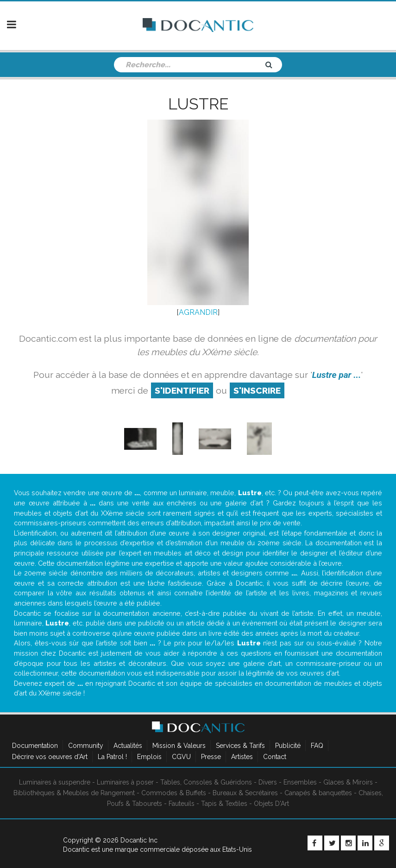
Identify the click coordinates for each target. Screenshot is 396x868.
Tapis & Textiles (224, 804)
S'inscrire (257, 390)
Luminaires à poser (125, 782)
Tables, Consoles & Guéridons (206, 782)
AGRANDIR (198, 312)
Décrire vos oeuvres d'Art (50, 757)
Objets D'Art (271, 804)
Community (86, 746)
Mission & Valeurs (179, 746)
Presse (211, 757)
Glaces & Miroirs (348, 782)
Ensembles (300, 782)
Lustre (198, 104)
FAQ (317, 746)
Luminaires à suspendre (55, 782)
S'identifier (182, 390)
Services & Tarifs (240, 746)
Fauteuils (182, 804)
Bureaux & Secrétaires (245, 793)
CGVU (181, 757)
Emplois (149, 757)
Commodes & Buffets (174, 793)
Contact (275, 757)
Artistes (242, 757)
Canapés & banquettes (318, 793)
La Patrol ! (112, 757)
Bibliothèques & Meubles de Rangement (74, 793)
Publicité (288, 746)
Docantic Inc (139, 840)
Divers (268, 782)
